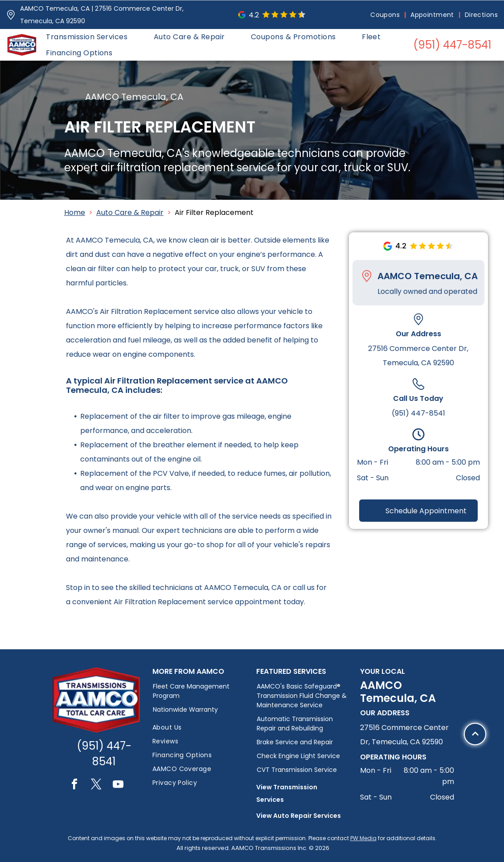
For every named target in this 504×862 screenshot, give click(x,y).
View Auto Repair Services (299, 816)
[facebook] (74, 786)
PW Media (363, 838)
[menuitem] (386, 15)
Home (75, 212)
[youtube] (118, 786)
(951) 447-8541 (418, 413)
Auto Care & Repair (130, 212)
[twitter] (96, 786)
